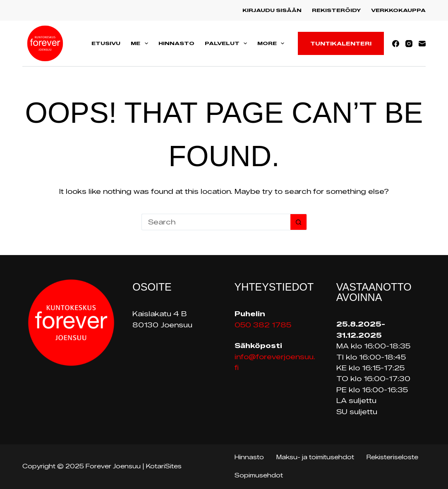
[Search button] (299, 222)
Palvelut (228, 43)
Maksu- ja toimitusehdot (315, 457)
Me (141, 43)
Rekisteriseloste (392, 457)
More (272, 43)
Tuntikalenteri (341, 43)
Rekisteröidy (336, 10)
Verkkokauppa (398, 10)
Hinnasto (176, 43)
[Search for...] (216, 222)
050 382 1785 (263, 325)
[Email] (422, 44)
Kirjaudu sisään (272, 10)
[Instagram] (409, 44)
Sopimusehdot (259, 476)
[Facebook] (396, 44)
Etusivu (106, 43)
